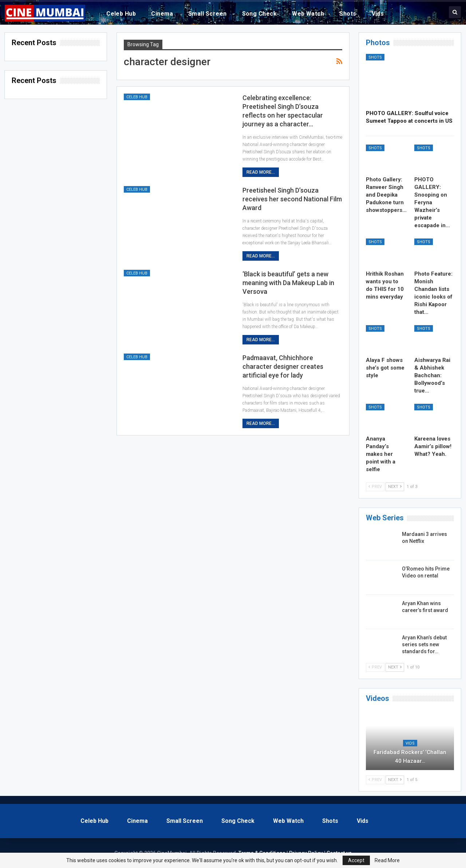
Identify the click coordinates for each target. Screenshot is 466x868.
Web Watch (308, 14)
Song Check (260, 14)
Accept (356, 860)
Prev (375, 487)
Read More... (261, 172)
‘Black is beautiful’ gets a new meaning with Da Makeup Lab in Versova (288, 283)
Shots (348, 14)
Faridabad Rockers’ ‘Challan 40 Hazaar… (410, 757)
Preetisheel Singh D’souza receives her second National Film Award (292, 199)
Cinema (162, 14)
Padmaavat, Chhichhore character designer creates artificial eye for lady (283, 366)
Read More (387, 860)
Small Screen (208, 14)
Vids (378, 14)
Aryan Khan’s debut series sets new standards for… (424, 644)
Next (395, 487)
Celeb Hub (121, 14)
